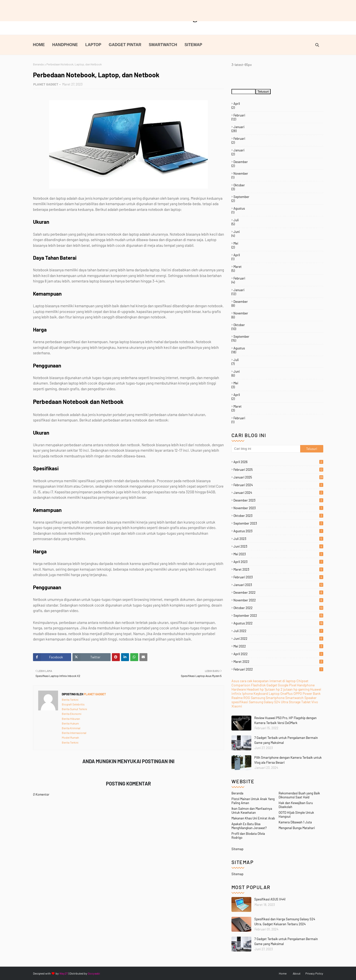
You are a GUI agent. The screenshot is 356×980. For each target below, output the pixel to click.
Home (283, 973)
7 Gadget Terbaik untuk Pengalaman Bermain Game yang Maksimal (286, 941)
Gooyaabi (94, 973)
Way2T (64, 973)
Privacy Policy (314, 973)
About (297, 973)
